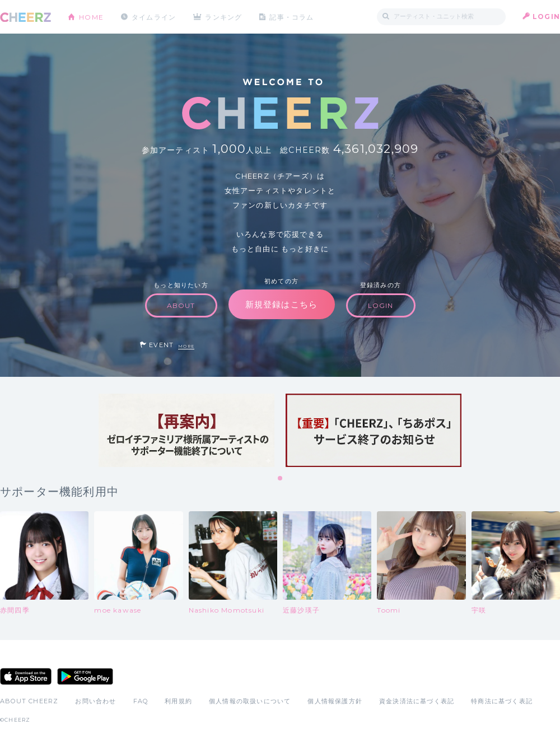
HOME (91, 17)
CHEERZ (25, 17)
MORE (186, 346)
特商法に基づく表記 (502, 701)
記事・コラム (293, 17)
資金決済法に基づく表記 (417, 701)
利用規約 (178, 701)
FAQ (141, 701)
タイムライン (154, 17)
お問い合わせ (95, 701)
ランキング (225, 17)
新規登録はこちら (282, 304)
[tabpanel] (186, 430)
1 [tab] (281, 479)
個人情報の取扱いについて (250, 701)
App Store (26, 676)
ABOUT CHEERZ (29, 701)
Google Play (85, 676)
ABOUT (181, 305)
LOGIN (546, 17)
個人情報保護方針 (335, 701)
